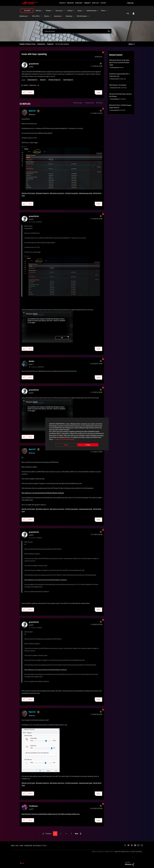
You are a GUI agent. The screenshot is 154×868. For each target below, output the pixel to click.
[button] (24, 92)
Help (128, 13)
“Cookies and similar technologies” (64, 439)
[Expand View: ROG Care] (43, 11)
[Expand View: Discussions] (64, 11)
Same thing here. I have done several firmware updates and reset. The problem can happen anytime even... (51, 814)
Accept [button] (88, 445)
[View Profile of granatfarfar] (34, 64)
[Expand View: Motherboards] (29, 16)
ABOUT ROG (15, 846)
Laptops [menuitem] (80, 11)
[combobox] (77, 31)
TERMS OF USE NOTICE (98, 852)
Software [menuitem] (48, 11)
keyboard (26, 85)
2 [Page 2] (61, 834)
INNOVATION (70, 3)
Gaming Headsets (115, 79)
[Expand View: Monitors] (51, 16)
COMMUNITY (87, 3)
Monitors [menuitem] (47, 16)
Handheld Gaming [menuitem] (91, 11)
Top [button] (23, 863)
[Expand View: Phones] (107, 11)
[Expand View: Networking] (74, 16)
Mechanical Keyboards (55, 80)
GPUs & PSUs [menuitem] (36, 16)
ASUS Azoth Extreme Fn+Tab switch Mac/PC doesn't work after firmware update (119, 63)
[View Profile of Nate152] (32, 111)
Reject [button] (66, 445)
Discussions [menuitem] (59, 11)
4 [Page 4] (71, 834)
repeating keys (33, 85)
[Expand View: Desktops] (74, 11)
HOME (21, 846)
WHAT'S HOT (96, 3)
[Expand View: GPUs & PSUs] (41, 16)
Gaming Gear (41, 44)
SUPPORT (103, 3)
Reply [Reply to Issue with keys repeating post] (98, 92)
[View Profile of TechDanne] (33, 806)
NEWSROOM (28, 846)
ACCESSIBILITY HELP (40, 846)
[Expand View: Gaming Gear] (63, 16)
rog (38, 85)
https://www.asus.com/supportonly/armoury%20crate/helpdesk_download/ (43, 493)
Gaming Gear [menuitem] (58, 16)
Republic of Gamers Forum (27, 44)
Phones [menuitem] (103, 11)
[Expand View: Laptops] (83, 11)
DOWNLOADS (79, 3)
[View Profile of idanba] (31, 361)
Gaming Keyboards (32, 80)
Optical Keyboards (68, 80)
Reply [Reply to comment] (98, 204)
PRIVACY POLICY (109, 852)
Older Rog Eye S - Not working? (118, 85)
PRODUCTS (62, 3)
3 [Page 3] (66, 834)
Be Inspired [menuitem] (27, 11)
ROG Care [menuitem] (38, 11)
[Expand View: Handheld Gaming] (98, 11)
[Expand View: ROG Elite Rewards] (88, 16)
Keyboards (50, 44)
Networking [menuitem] (69, 16)
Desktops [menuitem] (70, 11)
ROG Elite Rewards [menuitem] (82, 16)
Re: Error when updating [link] (62, 44)
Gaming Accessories (115, 88)
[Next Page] (79, 834)
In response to (36, 222)
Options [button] (131, 44)
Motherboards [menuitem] (23, 16)
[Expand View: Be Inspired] (33, 11)
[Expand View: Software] (52, 11)
